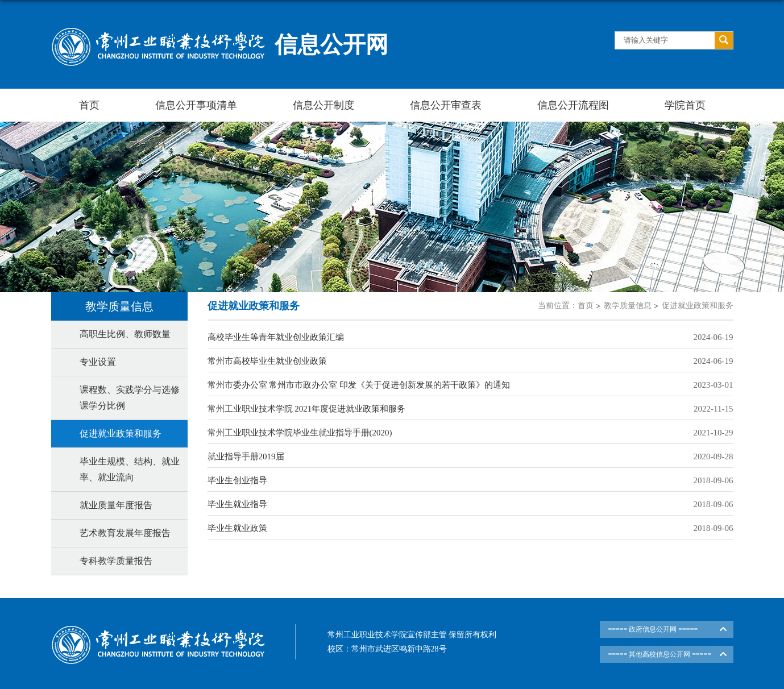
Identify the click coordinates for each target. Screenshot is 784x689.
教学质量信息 (628, 306)
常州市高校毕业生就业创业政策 (267, 361)
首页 (89, 105)
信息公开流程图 (573, 105)
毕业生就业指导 (237, 504)
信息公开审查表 (446, 105)
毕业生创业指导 (237, 480)
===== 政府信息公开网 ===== (653, 629)
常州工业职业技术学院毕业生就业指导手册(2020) (300, 433)
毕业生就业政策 (237, 528)
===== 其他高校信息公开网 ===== (660, 654)
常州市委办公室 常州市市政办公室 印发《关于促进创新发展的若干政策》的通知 (359, 385)
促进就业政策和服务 (698, 306)
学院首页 (685, 105)
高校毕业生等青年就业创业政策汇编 (276, 337)
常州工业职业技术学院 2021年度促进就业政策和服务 (307, 409)
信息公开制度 (323, 105)
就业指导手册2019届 (246, 456)
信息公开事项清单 (196, 105)
